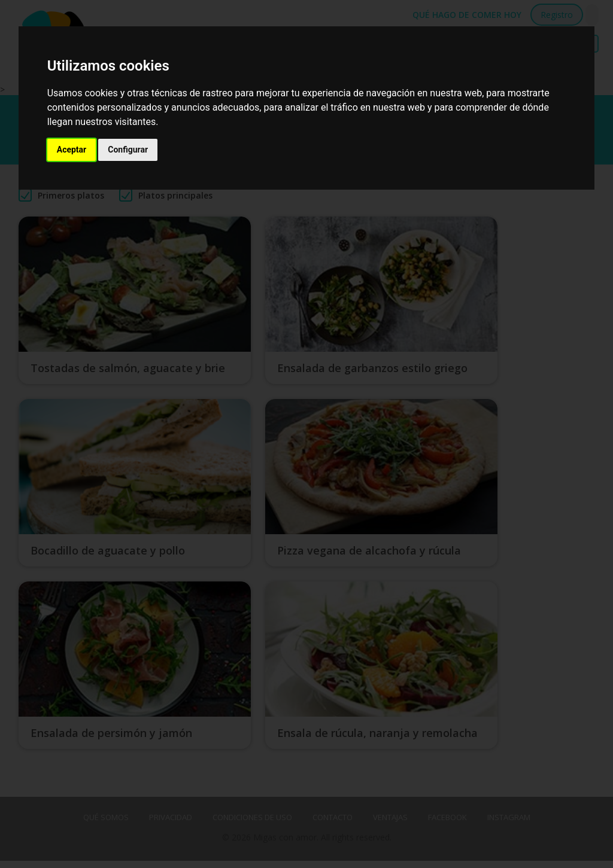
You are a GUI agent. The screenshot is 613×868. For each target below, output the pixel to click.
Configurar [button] (128, 150)
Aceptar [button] (72, 150)
